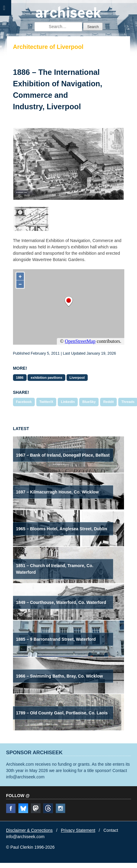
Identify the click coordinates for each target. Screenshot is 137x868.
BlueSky (89, 402)
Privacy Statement (78, 830)
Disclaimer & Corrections (29, 830)
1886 (20, 378)
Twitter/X (46, 402)
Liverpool (77, 378)
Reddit (108, 402)
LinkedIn (68, 402)
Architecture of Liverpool (48, 47)
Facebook (24, 402)
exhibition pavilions (46, 378)
